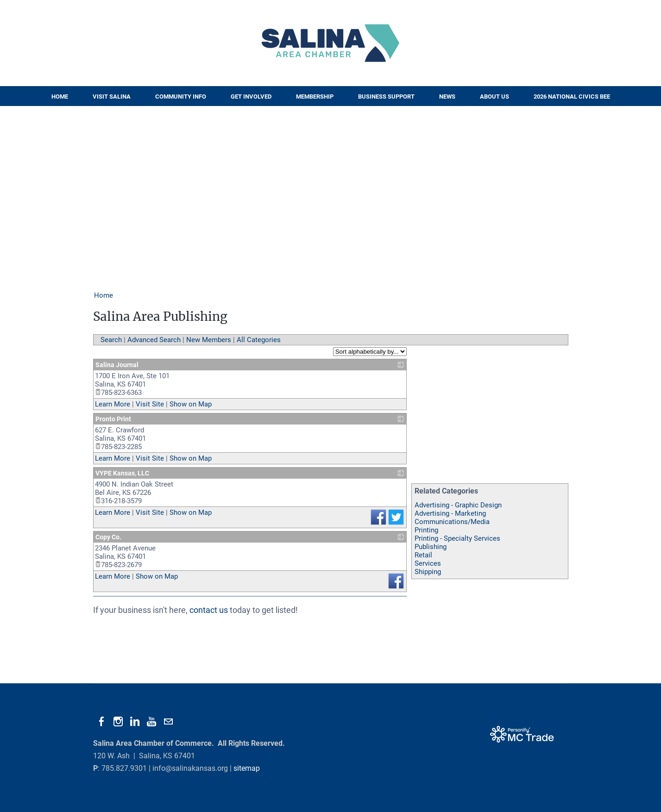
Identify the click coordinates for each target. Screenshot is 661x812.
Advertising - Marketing (450, 513)
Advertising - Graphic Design (458, 505)
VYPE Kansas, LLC (122, 473)
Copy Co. (108, 537)
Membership (315, 97)
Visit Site (150, 404)
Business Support (386, 97)
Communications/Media (452, 522)
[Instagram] (118, 722)
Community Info (181, 97)
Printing (426, 530)
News (447, 97)
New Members (209, 340)
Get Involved (251, 97)
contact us (209, 610)
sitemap (247, 768)
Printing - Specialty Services (457, 538)
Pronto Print (113, 419)
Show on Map (191, 404)
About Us (494, 97)
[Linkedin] (135, 722)
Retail (423, 555)
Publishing (431, 547)
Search (111, 340)
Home (60, 97)
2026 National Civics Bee (572, 97)
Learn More (113, 404)
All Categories (259, 340)
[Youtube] (151, 722)
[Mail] (168, 722)
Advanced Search (154, 340)
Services (428, 563)
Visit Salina (112, 97)
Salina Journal (117, 365)
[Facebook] (101, 722)
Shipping (428, 572)
